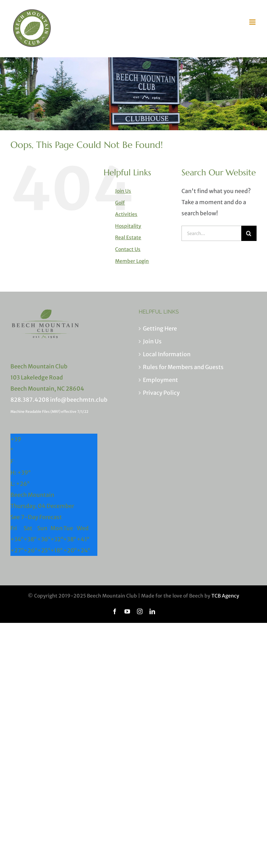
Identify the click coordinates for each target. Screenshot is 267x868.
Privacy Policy (161, 393)
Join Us (123, 191)
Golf (120, 203)
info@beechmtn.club (79, 400)
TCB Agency (225, 596)
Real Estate (128, 237)
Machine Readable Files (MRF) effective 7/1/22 (49, 412)
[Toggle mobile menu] (253, 22)
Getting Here (160, 328)
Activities (126, 214)
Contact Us (128, 249)
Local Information (167, 354)
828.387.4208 (30, 400)
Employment (160, 380)
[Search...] (211, 233)
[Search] (249, 233)
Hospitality (128, 226)
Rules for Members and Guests (183, 367)
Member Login (132, 261)
